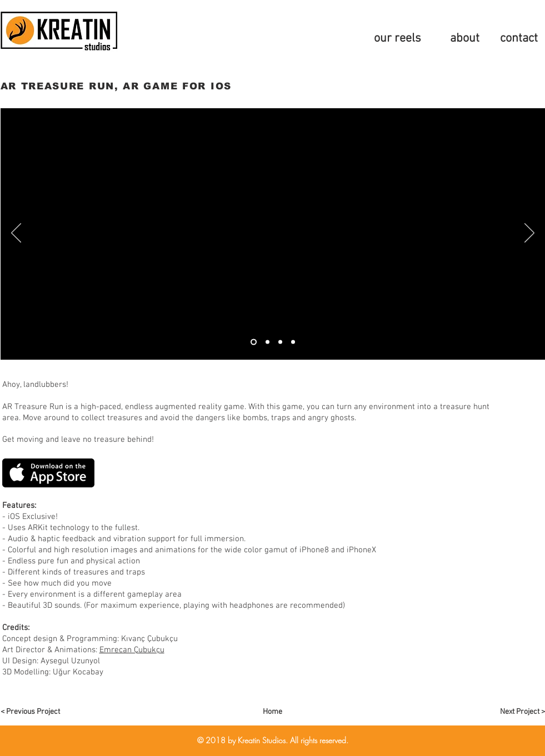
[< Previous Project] (40, 712)
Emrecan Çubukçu (132, 650)
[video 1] (254, 342)
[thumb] (267, 342)
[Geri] (16, 234)
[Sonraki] (529, 234)
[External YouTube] (273, 234)
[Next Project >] (506, 712)
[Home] (273, 712)
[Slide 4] (280, 342)
